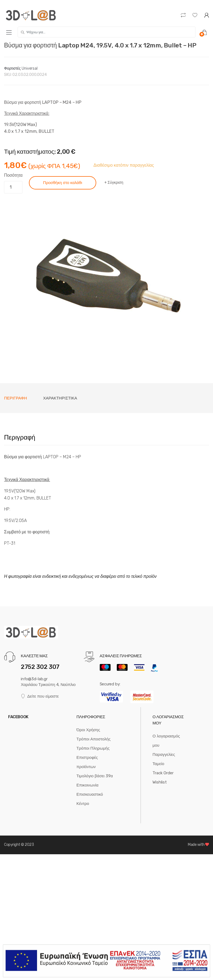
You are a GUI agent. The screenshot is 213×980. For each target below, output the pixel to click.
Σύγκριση (115, 183)
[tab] (16, 398)
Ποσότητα (13, 175)
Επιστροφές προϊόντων (87, 762)
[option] (106, 280)
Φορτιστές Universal (21, 68)
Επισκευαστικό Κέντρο (90, 799)
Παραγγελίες (164, 755)
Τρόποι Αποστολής (94, 739)
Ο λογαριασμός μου (166, 741)
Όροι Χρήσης (88, 730)
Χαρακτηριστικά (60, 398)
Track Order (163, 773)
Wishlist (160, 782)
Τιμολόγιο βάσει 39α (95, 776)
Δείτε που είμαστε (40, 696)
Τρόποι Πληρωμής (93, 748)
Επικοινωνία (87, 785)
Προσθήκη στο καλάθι (62, 183)
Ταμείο (158, 764)
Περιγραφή (16, 398)
